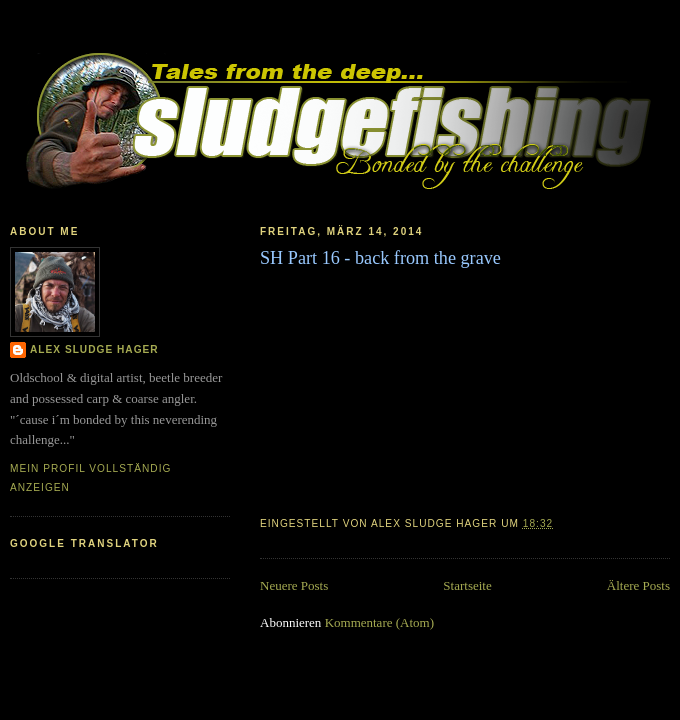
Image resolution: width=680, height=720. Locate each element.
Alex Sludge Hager (94, 349)
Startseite (467, 585)
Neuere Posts (294, 585)
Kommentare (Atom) (379, 622)
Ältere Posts (638, 585)
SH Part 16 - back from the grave (380, 258)
